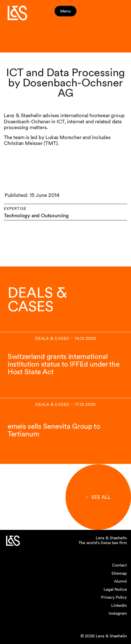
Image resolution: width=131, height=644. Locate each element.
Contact (119, 565)
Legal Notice (115, 589)
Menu (65, 11)
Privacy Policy (114, 597)
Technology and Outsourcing (36, 216)
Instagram (118, 613)
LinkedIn (119, 605)
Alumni (120, 581)
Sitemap (119, 573)
